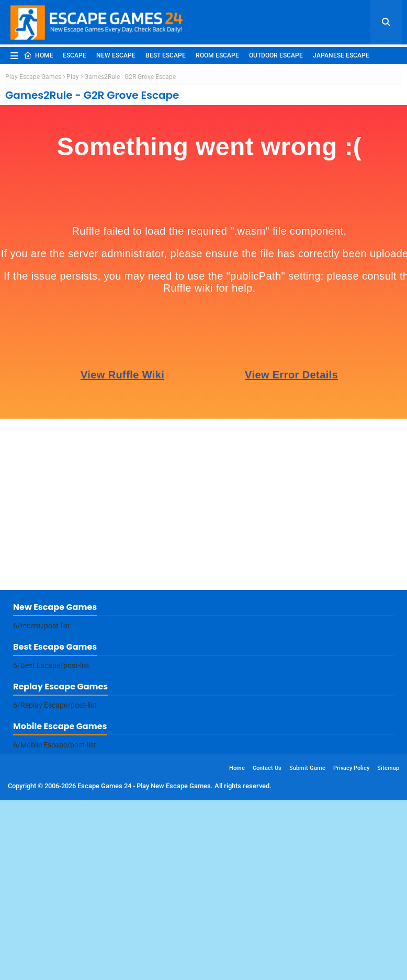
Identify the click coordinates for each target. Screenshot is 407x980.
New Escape (116, 55)
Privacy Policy (351, 920)
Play (73, 228)
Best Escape (166, 55)
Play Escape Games (33, 228)
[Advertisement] (203, 142)
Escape (75, 55)
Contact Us (267, 920)
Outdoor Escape (276, 55)
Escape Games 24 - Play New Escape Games (144, 937)
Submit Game (307, 920)
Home (38, 55)
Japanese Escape (341, 55)
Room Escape (217, 55)
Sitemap (388, 920)
